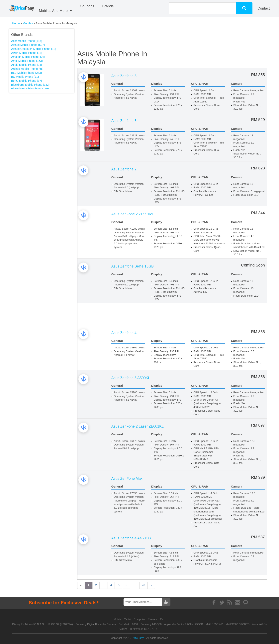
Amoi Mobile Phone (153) (27, 61)
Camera (153, 619)
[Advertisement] (46, 123)
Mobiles (28, 23)
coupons (87, 6)
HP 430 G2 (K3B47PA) (60, 624)
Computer (140, 619)
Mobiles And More (55, 11)
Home (16, 23)
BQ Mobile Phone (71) (25, 77)
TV (162, 619)
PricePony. (138, 638)
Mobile (118, 619)
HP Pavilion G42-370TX (144, 629)
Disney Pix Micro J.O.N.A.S (28, 624)
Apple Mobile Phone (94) (27, 65)
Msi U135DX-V (214, 624)
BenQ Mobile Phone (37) (27, 81)
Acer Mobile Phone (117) (27, 41)
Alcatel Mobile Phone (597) (28, 45)
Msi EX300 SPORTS (237, 624)
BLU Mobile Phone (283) (26, 73)
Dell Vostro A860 (128, 624)
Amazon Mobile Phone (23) (28, 57)
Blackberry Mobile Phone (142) (30, 85)
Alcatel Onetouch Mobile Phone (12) (34, 49)
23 (152, 585)
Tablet (128, 619)
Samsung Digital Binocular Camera (96, 624)
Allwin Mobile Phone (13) (27, 53)
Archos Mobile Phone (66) (27, 69)
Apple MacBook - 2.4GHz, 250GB (184, 624)
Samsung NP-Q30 (151, 624)
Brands (108, 6)
